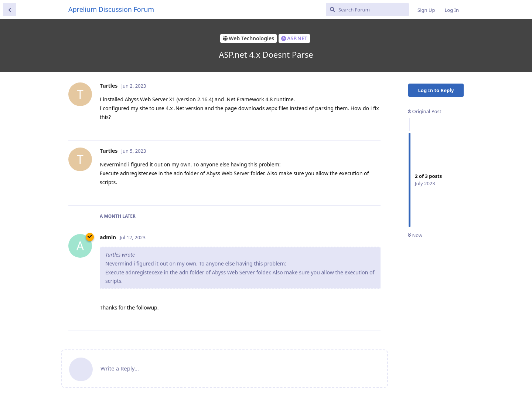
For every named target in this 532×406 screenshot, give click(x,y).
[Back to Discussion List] (10, 10)
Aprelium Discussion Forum (111, 9)
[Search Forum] (367, 10)
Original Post (424, 111)
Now (415, 235)
